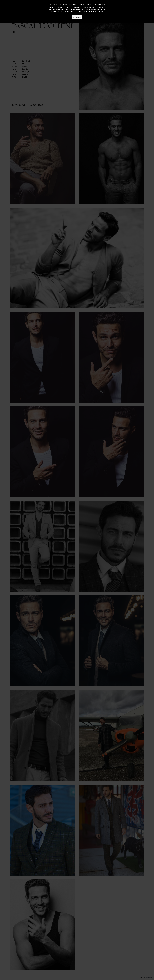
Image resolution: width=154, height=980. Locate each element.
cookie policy (99, 4)
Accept (77, 17)
